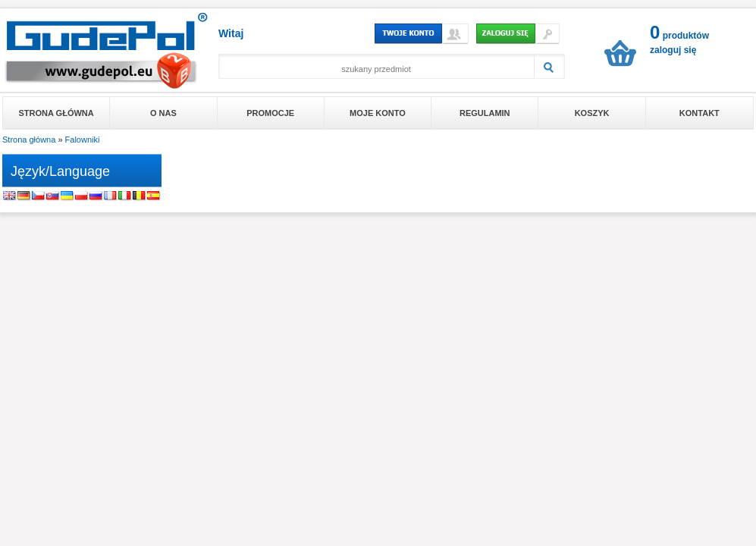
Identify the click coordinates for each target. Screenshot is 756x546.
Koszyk (592, 113)
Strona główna (56, 113)
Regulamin (485, 113)
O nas (163, 113)
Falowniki (83, 140)
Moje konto (378, 113)
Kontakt (700, 113)
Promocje (270, 113)
